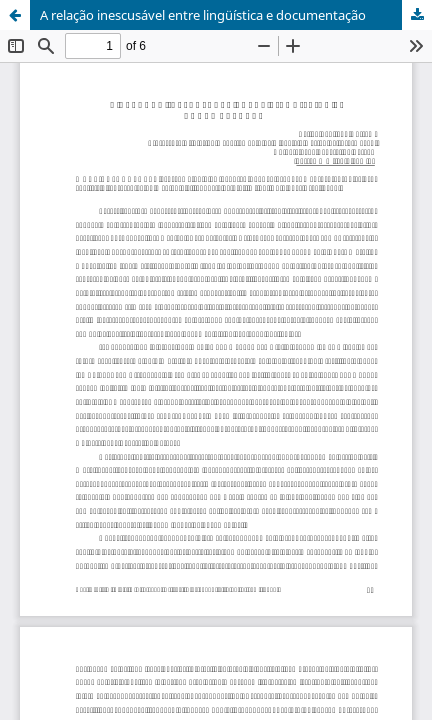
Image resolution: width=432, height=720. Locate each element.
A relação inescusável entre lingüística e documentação (203, 15)
